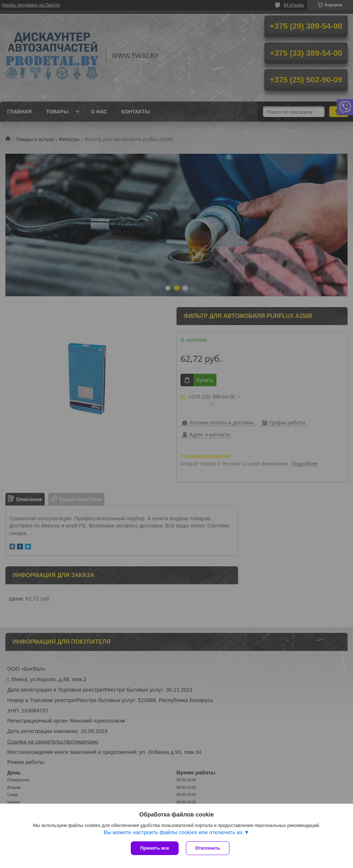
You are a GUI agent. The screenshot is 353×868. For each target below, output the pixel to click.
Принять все (155, 848)
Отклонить (208, 848)
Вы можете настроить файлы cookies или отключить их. (174, 832)
